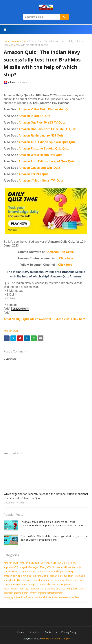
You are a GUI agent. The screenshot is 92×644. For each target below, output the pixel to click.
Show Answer (20, 309)
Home (7, 41)
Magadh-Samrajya (29, 567)
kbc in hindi (10, 580)
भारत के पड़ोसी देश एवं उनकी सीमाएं (18, 597)
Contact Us (51, 632)
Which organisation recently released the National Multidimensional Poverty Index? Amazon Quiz (46, 496)
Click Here (65, 265)
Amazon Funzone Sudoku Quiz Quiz (44, 149)
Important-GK (11, 567)
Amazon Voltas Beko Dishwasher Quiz (45, 109)
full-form (69, 576)
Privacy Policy (69, 632)
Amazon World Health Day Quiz (40, 155)
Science (41, 571)
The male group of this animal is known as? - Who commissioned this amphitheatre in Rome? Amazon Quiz (52, 524)
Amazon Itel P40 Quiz (33, 174)
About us (34, 632)
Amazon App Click (60, 252)
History (72, 563)
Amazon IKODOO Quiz (34, 116)
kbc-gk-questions (75, 580)
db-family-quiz (41, 576)
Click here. (67, 258)
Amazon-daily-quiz (29, 563)
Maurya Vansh (47, 567)
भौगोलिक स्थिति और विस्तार (46, 597)
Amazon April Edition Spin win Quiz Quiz (47, 142)
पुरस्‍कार (33, 593)
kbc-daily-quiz (24, 580)
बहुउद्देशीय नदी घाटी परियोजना (50, 593)
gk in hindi (80, 576)
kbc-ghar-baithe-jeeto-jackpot (49, 580)
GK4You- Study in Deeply (56, 639)
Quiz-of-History (12, 571)
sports (82, 589)
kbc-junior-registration (15, 584)
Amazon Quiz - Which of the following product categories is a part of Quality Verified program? (54, 538)
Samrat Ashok (29, 571)
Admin (11, 82)
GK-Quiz (62, 563)
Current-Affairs (49, 563)
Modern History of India (69, 567)
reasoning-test (69, 589)
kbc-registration (65, 584)
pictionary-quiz (52, 589)
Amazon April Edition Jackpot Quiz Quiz (46, 161)
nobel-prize (37, 589)
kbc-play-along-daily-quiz (42, 584)
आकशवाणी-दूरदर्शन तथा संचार (16, 593)
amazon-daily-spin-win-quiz (61, 571)
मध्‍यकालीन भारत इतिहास (69, 597)
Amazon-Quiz (19, 41)
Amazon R (26, 136)
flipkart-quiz (56, 576)
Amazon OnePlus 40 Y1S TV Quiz (42, 123)
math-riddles (10, 589)
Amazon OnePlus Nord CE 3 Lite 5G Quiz (47, 129)
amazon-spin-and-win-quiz (18, 576)
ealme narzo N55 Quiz (48, 136)
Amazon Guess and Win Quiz (39, 168)
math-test (24, 589)
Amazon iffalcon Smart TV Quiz (41, 181)
